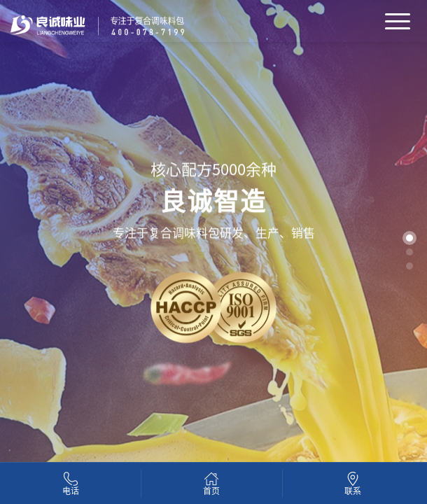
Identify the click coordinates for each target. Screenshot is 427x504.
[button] (409, 238)
